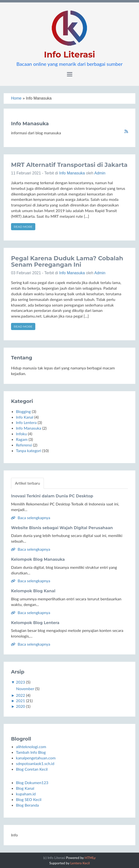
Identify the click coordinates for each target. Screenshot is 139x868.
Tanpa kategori (29, 451)
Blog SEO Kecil (29, 799)
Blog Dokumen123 (32, 782)
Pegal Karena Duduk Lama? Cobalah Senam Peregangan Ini (67, 261)
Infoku (21, 434)
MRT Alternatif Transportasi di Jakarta (69, 165)
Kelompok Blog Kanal (33, 591)
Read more (23, 227)
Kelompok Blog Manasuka (38, 559)
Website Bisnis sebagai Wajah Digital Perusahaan (62, 528)
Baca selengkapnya (31, 518)
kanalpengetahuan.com (36, 758)
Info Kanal (25, 417)
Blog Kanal (25, 788)
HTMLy (90, 858)
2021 (20, 701)
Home (16, 98)
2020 (20, 706)
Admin (100, 173)
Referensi (24, 445)
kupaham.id (26, 794)
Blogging (23, 411)
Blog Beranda (27, 805)
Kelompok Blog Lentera (35, 623)
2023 (20, 682)
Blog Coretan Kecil (32, 769)
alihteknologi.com (31, 747)
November (25, 689)
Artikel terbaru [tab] (27, 483)
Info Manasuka (72, 173)
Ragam (22, 439)
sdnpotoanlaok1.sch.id (35, 763)
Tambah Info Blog (31, 752)
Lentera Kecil (80, 863)
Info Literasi (69, 55)
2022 (20, 695)
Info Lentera (26, 422)
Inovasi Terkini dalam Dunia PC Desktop (52, 496)
